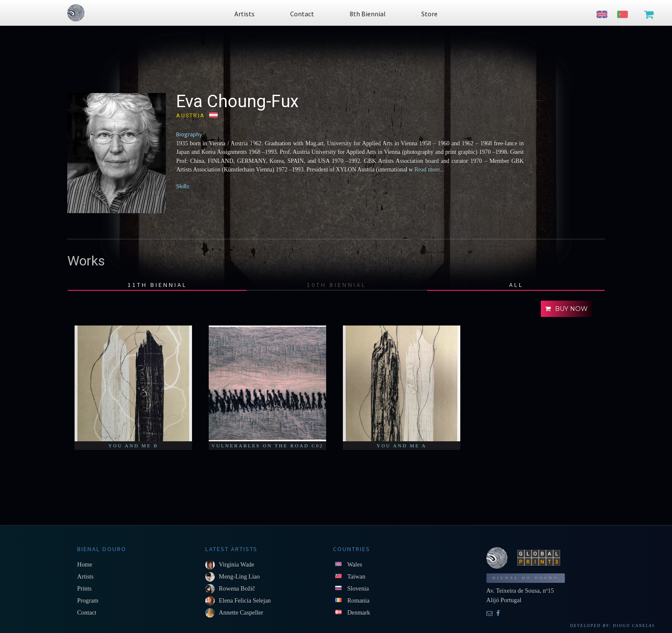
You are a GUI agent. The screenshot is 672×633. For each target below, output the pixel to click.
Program (88, 600)
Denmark (359, 612)
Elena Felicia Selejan (245, 600)
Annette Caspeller (241, 612)
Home (85, 564)
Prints (84, 588)
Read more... (429, 170)
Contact (87, 612)
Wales (355, 564)
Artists (85, 576)
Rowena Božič (237, 588)
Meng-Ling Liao (240, 576)
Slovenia (358, 588)
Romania (358, 600)
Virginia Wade (237, 564)
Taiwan (356, 576)
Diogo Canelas (634, 626)
